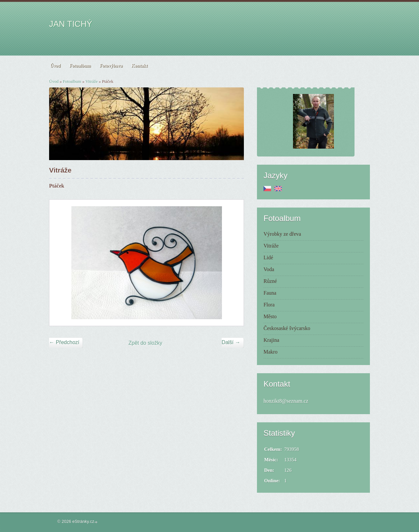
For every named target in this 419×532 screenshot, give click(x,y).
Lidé (268, 257)
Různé (270, 281)
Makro (271, 352)
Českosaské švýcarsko (287, 328)
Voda (269, 269)
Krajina (271, 340)
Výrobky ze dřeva (282, 234)
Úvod (54, 81)
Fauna (270, 293)
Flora (269, 305)
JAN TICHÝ (71, 24)
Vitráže (91, 81)
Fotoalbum (72, 81)
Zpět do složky (146, 343)
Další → (231, 342)
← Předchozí (64, 342)
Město (270, 316)
